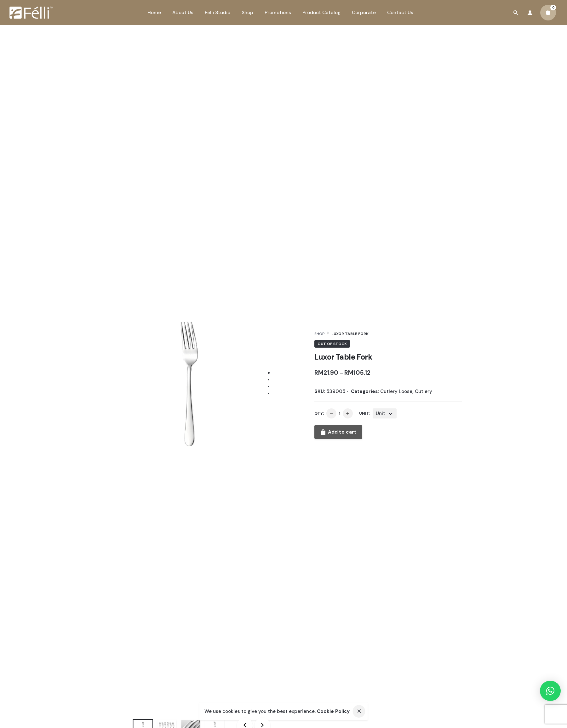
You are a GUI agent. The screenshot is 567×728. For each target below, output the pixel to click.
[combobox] (385, 413)
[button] (550, 691)
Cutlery (424, 391)
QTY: (319, 413)
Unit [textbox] (381, 413)
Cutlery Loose (396, 391)
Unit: (365, 413)
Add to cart (338, 432)
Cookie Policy (333, 711)
